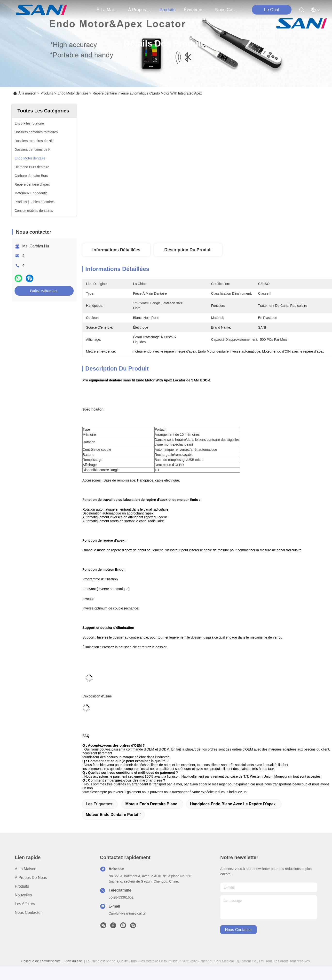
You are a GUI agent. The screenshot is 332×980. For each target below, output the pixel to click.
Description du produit (188, 250)
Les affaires (25, 904)
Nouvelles (23, 895)
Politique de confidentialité (41, 961)
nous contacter (227, 10)
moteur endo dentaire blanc (151, 804)
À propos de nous (140, 10)
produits (167, 10)
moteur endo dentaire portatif (113, 815)
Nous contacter (28, 913)
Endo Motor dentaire (73, 93)
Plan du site (73, 961)
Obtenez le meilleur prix (254, 227)
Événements (195, 10)
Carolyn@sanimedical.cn (127, 913)
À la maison (108, 10)
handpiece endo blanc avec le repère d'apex (233, 804)
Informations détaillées (116, 250)
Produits (47, 93)
